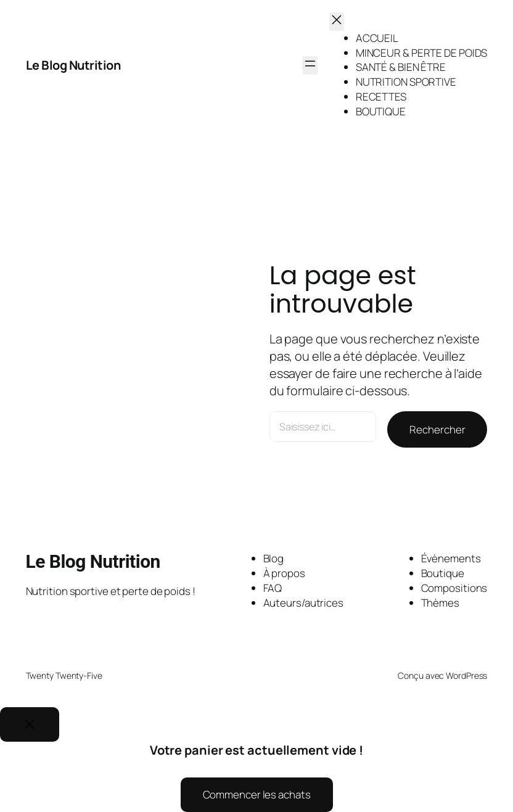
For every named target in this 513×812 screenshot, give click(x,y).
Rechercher (437, 429)
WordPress (466, 675)
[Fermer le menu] (337, 22)
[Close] (30, 724)
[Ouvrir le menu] (310, 65)
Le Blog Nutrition (74, 65)
